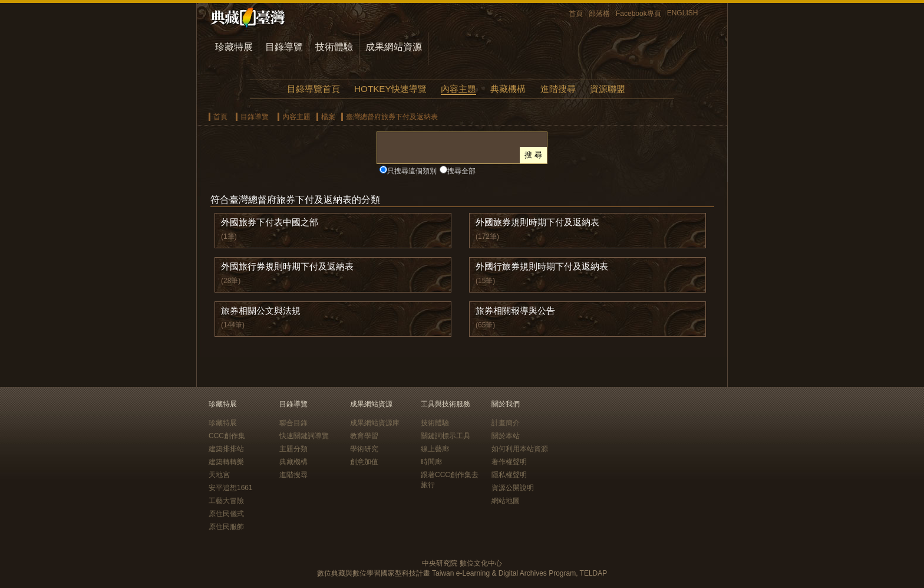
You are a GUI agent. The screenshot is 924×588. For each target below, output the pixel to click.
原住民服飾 (226, 527)
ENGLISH (683, 13)
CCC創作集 (227, 436)
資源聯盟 (608, 89)
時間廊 (431, 462)
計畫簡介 (506, 423)
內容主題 (458, 89)
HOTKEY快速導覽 (390, 89)
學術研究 (364, 449)
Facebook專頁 (638, 14)
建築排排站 (226, 449)
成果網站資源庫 (375, 423)
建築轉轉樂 (226, 462)
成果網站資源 (394, 47)
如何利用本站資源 (520, 449)
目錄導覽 (284, 47)
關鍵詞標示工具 (445, 436)
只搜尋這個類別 (412, 171)
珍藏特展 (234, 47)
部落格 (599, 14)
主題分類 (293, 449)
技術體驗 (334, 47)
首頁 (576, 14)
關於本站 (506, 436)
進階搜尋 (558, 89)
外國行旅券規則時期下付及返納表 (542, 266)
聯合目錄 (293, 423)
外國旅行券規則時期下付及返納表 (287, 266)
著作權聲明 (509, 462)
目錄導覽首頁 (313, 89)
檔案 (328, 117)
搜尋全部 (461, 171)
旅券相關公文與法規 (261, 311)
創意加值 (364, 462)
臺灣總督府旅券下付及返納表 (392, 117)
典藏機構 (508, 89)
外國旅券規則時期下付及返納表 (537, 222)
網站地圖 (506, 501)
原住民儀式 (226, 514)
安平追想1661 (231, 488)
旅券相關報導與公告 (515, 311)
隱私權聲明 (509, 475)
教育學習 (364, 436)
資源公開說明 (513, 488)
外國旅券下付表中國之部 (270, 222)
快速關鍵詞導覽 (304, 436)
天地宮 (219, 475)
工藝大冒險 (226, 501)
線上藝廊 (435, 449)
